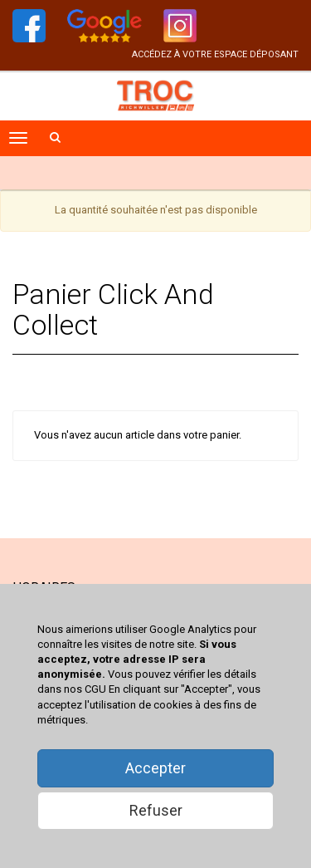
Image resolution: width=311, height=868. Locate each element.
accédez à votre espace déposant (215, 54)
